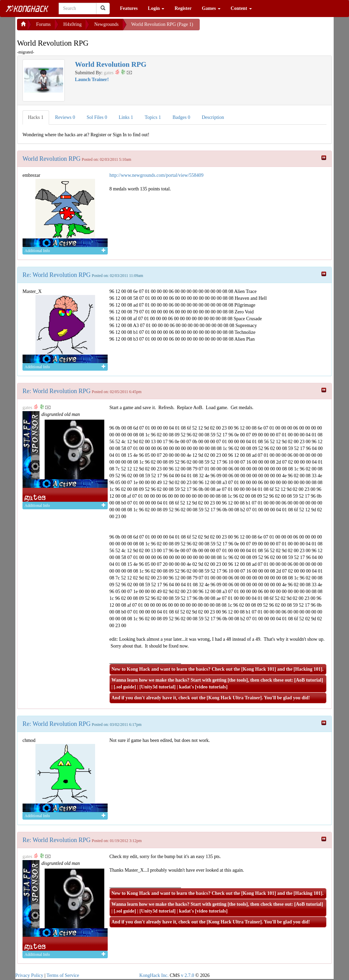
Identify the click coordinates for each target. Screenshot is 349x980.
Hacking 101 (308, 669)
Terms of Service (63, 975)
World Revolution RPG (51, 159)
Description (213, 117)
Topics (153, 117)
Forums (43, 24)
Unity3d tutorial (158, 687)
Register (183, 8)
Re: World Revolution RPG (57, 275)
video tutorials (211, 687)
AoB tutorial (309, 680)
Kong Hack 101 (259, 669)
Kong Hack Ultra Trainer (234, 698)
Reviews (65, 117)
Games (211, 8)
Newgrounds (106, 24)
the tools (238, 680)
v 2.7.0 (188, 975)
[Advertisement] (254, 27)
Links (126, 117)
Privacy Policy (29, 975)
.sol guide (125, 687)
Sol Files (97, 117)
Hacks (36, 117)
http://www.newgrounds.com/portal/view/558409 (156, 175)
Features (129, 8)
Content (241, 8)
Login (156, 8)
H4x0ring (73, 24)
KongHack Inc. (154, 975)
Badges (181, 117)
